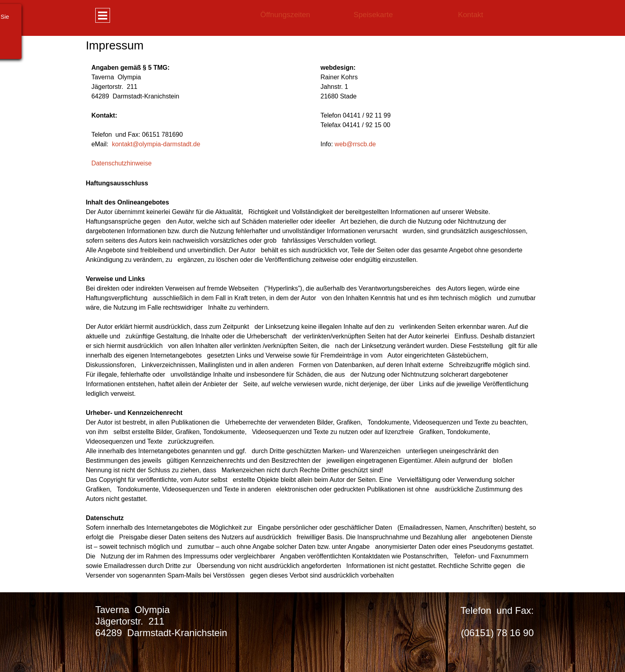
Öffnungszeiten (285, 15)
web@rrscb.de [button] (355, 144)
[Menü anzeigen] (103, 15)
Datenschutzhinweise (121, 163)
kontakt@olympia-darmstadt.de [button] (156, 144)
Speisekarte (373, 15)
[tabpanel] (401, 15)
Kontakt (471, 15)
